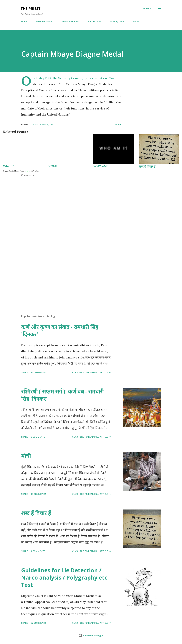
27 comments (39, 623)
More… (137, 21)
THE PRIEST (31, 8)
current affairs (39, 125)
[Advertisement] (71, 277)
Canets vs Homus (70, 21)
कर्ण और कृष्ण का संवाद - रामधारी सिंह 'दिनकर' (60, 331)
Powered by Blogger (91, 635)
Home (24, 21)
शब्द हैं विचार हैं (147, 166)
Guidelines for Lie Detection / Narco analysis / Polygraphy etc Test (64, 578)
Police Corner (95, 21)
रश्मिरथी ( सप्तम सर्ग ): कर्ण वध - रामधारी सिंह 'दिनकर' (62, 395)
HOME (53, 166)
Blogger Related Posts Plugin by (21, 171)
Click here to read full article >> (92, 372)
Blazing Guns (117, 21)
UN (51, 125)
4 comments (38, 551)
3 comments (38, 437)
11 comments (39, 372)
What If (8, 166)
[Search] (147, 8)
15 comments (39, 494)
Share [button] (118, 125)
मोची (26, 456)
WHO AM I (101, 166)
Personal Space (44, 21)
